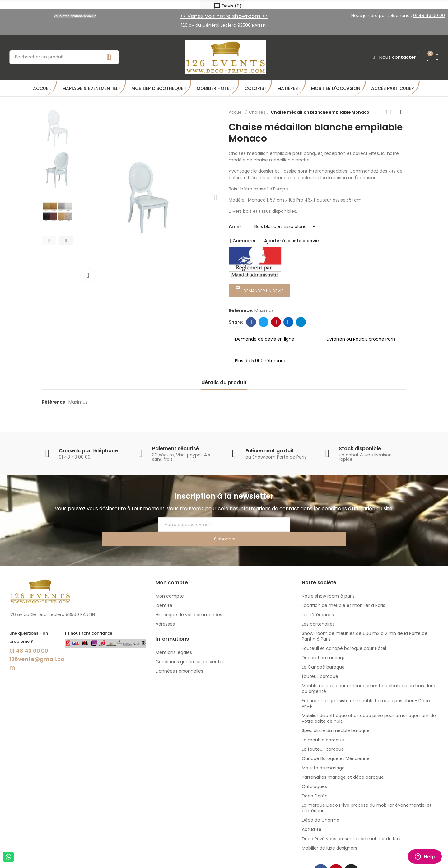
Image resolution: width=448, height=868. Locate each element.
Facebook (251, 322)
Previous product (386, 112)
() (227, 6)
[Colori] (286, 227)
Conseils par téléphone (88, 451)
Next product (401, 112)
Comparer (244, 241)
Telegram (301, 322)
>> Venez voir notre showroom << (224, 16)
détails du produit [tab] (224, 383)
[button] (394, 57)
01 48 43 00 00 (32, 636)
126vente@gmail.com (37, 648)
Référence (54, 402)
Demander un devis (259, 289)
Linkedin (289, 322)
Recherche (109, 57)
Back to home (394, 112)
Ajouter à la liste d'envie (292, 241)
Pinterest (276, 322)
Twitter (264, 322)
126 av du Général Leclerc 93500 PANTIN (224, 25)
